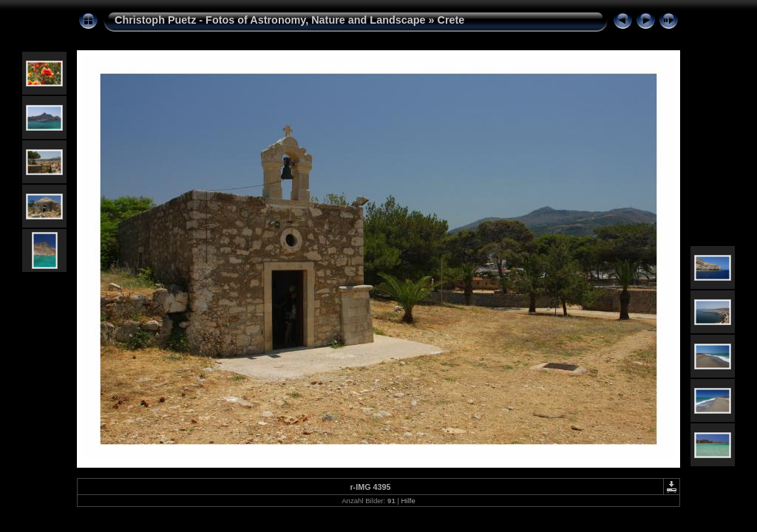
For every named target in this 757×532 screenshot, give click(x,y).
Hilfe (408, 501)
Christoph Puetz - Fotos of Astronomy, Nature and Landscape (270, 20)
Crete (451, 20)
